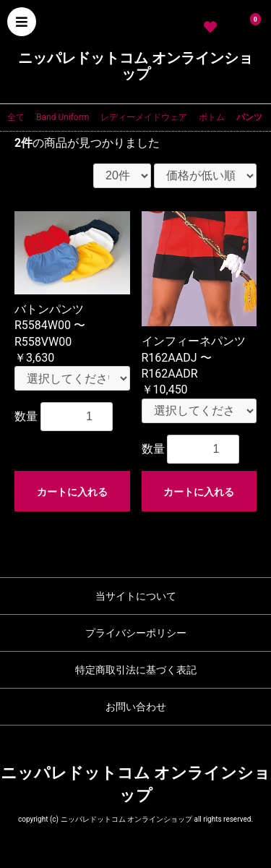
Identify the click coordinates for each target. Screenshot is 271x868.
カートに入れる (72, 492)
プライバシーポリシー (136, 633)
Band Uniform (63, 117)
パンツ (249, 117)
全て (16, 117)
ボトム (212, 117)
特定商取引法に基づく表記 (136, 670)
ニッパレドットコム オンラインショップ (135, 66)
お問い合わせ (136, 707)
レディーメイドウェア (144, 117)
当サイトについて (136, 596)
